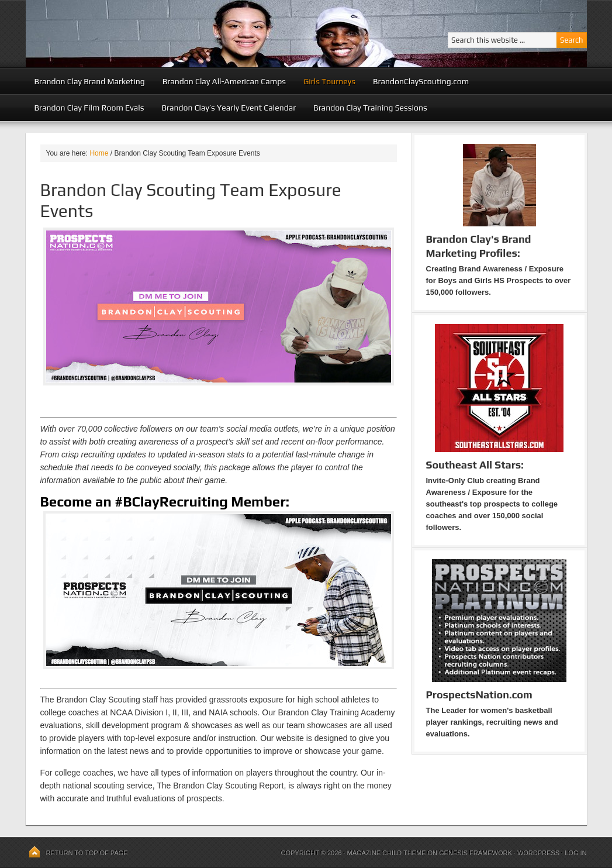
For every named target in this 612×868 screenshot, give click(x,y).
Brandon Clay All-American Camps (224, 81)
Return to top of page (87, 853)
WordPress (538, 853)
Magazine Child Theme (387, 853)
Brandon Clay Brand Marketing (90, 81)
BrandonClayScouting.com (421, 81)
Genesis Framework (476, 853)
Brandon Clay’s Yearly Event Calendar (229, 108)
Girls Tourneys (329, 81)
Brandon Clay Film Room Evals (89, 108)
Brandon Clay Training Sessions (370, 108)
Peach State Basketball (169, 34)
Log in (575, 853)
